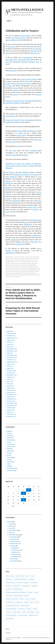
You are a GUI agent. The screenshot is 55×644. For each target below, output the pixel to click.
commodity (33, 151)
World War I (10, 619)
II (41, 242)
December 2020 (12, 403)
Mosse (39, 101)
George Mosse (25, 265)
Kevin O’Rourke (29, 166)
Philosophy (11, 451)
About (8, 629)
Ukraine (17, 251)
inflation (33, 599)
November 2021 (12, 395)
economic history (32, 207)
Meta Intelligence (27, 10)
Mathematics (11, 446)
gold (40, 49)
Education (10, 438)
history (27, 81)
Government (11, 444)
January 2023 (11, 373)
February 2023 (12, 371)
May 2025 (10, 347)
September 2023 (12, 362)
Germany (9, 596)
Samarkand (16, 62)
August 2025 (11, 340)
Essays (27, 257)
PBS (10, 36)
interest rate (10, 602)
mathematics (25, 605)
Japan (26, 602)
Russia (35, 609)
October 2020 (11, 408)
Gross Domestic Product (21, 596)
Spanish (8, 40)
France (36, 592)
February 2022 (12, 390)
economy (8, 181)
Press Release (11, 457)
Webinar (10, 466)
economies (28, 84)
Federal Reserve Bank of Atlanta (16, 592)
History (22, 599)
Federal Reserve (18, 589)
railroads (8, 155)
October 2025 (11, 336)
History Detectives (26, 36)
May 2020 (10, 412)
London (37, 602)
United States (23, 615)
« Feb (13, 506)
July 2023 (10, 366)
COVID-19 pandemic (21, 579)
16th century (33, 257)
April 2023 (10, 368)
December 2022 (12, 375)
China (28, 60)
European (8, 84)
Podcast (10, 453)
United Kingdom (11, 615)
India (27, 599)
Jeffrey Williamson (24, 172)
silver (34, 49)
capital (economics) (10, 260)
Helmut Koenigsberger (30, 268)
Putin (39, 248)
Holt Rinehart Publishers (13, 103)
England (35, 586)
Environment (11, 440)
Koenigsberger (30, 101)
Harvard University (12, 599)
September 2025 (12, 338)
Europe (9, 86)
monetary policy (11, 609)
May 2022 (10, 384)
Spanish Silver (19, 38)
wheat (21, 133)
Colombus (24, 62)
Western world (33, 615)
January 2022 (11, 392)
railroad (10, 273)
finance (30, 592)
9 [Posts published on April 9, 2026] (24, 493)
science (9, 612)
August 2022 (11, 377)
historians (20, 131)
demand (31, 579)
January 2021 (11, 401)
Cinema (9, 433)
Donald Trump (11, 583)
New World (34, 51)
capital (26, 179)
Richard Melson (9, 257)
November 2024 (12, 351)
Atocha (39, 47)
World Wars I (34, 242)
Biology (9, 431)
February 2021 (11, 399)
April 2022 (10, 386)
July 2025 (10, 342)
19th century (10, 576)
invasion (8, 251)
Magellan (31, 62)
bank (31, 114)
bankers (13, 116)
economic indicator (23, 583)
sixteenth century (26, 79)
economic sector (27, 262)
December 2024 (12, 349)
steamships (15, 155)
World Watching (12, 468)
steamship (33, 273)
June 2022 (10, 381)
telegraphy (8, 275)
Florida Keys (11, 47)
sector (19, 199)
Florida (13, 265)
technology (31, 612)
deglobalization (10, 253)
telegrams (25, 155)
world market (19, 84)
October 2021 (11, 397)
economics (8, 194)
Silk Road (25, 273)
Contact (8, 633)
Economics (10, 436)
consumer (9, 579)
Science (9, 460)
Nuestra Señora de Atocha (32, 272)
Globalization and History (21, 175)
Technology (11, 462)
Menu (9, 21)
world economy (16, 276)
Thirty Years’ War (35, 53)
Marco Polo (9, 60)
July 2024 (10, 353)
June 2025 (10, 344)
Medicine (10, 449)
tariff (24, 612)
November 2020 (12, 405)
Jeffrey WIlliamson (35, 270)
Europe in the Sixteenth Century (15, 101)
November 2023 (12, 357)
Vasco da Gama (32, 275)
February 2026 (12, 333)
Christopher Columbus (25, 260)
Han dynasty (22, 60)
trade (40, 177)
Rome (15, 60)
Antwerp (34, 79)
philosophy (21, 609)
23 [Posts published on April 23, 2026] (24, 500)
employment (26, 586)
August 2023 (11, 364)
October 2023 (11, 360)
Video (9, 464)
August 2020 (11, 410)
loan (31, 602)
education (17, 586)
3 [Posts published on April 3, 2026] (29, 490)
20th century (20, 576)
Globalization (32, 265)
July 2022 (10, 379)
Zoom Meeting (12, 470)
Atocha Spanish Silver (30, 258)
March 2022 (11, 388)
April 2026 (10, 331)
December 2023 (12, 355)
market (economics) (12, 605)
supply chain (17, 612)
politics (29, 609)
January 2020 (11, 416)
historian (18, 270)
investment (19, 602)
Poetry (9, 455)
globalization (28, 57)
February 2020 (12, 414)
